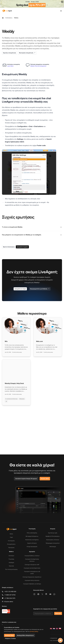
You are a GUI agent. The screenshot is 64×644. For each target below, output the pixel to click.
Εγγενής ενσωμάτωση (9, 53)
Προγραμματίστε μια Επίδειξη (40, 289)
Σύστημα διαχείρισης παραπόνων (32, 577)
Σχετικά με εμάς (53, 533)
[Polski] (60, 629)
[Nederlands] (54, 629)
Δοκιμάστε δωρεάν (22, 247)
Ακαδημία (11, 562)
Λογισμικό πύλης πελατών (32, 580)
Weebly (16, 18)
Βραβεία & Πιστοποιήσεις (53, 536)
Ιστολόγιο (11, 556)
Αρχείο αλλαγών (32, 543)
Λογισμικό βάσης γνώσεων (32, 556)
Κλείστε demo (45, 479)
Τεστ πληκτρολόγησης (11, 569)
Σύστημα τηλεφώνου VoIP (32, 565)
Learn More (10, 66)
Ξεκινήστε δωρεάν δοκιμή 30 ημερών (26, 479)
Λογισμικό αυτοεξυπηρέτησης (32, 568)
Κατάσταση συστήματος (32, 540)
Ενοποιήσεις (9, 18)
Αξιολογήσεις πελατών (53, 540)
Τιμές (11, 537)
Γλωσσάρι (11, 559)
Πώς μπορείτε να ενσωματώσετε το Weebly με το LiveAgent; (32, 235)
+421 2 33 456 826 (10, 592)
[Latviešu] (51, 629)
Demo (11, 534)
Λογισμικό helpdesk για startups (32, 584)
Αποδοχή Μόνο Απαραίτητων (25, 635)
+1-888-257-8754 (10, 595)
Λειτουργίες (11, 541)
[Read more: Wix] (16, 337)
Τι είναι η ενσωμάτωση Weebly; (32, 227)
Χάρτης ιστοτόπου (53, 640)
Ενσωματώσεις (11, 544)
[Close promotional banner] (62, 2)
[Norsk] (57, 629)
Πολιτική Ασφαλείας (51, 638)
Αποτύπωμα (53, 547)
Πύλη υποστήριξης (32, 533)
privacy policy (34, 631)
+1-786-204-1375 (10, 598)
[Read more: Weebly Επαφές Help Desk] (16, 382)
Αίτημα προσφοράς (32, 547)
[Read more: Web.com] (48, 337)
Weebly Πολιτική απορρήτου (38, 66)
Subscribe (58, 613)
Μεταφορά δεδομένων (32, 536)
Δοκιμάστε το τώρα (20, 289)
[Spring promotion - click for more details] (32, 4)
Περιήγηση (11, 548)
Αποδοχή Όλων (9, 635)
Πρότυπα (11, 566)
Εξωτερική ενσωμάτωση (27, 53)
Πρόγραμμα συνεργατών (53, 543)
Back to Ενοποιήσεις (9, 247)
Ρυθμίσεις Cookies (10, 638)
